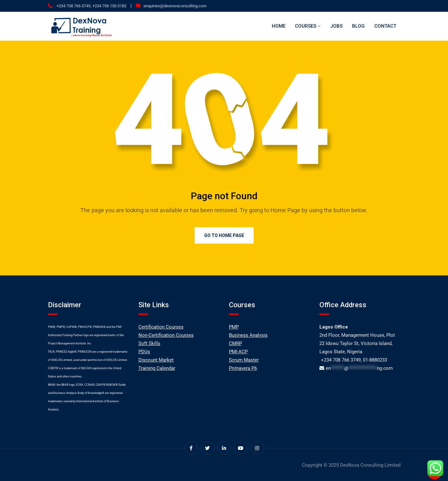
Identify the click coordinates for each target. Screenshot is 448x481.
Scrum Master (244, 360)
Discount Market (156, 360)
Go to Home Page (224, 235)
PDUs (144, 352)
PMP (234, 327)
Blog (358, 26)
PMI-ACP (238, 352)
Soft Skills (149, 343)
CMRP (235, 343)
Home (279, 26)
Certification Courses (161, 327)
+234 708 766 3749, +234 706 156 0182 (91, 6)
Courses (306, 26)
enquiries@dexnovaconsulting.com (175, 6)
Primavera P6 (243, 368)
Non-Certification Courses (166, 335)
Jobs (336, 26)
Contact (385, 26)
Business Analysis (248, 335)
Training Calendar (157, 368)
